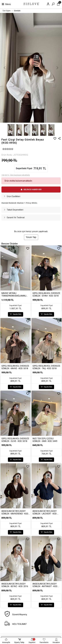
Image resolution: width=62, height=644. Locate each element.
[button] (5, 68)
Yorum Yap (31, 237)
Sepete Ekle (16, 314)
